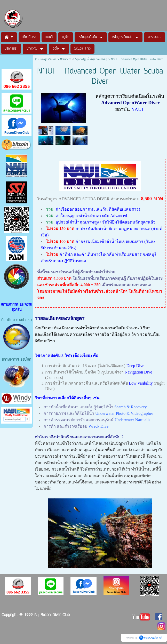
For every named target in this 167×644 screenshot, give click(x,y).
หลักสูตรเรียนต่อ (48, 59)
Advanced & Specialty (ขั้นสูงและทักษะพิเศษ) (84, 59)
